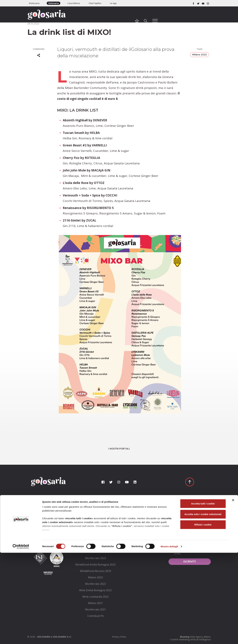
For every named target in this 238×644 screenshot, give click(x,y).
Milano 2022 (199, 55)
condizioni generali (192, 550)
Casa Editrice (74, 3)
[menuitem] (96, 513)
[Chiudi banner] (233, 592)
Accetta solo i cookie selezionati (203, 605)
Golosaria (54, 3)
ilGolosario (34, 3)
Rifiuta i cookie (203, 616)
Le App (113, 3)
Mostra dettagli (169, 638)
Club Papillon (95, 3)
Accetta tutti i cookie (203, 595)
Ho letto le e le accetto (189, 552)
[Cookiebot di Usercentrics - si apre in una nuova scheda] (21, 638)
